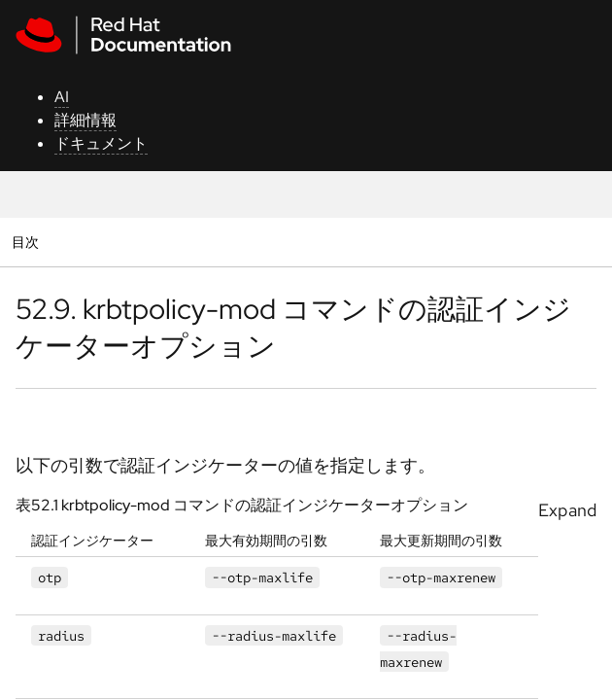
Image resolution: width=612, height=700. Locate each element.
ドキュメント (101, 143)
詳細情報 (85, 120)
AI (62, 97)
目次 (28, 242)
